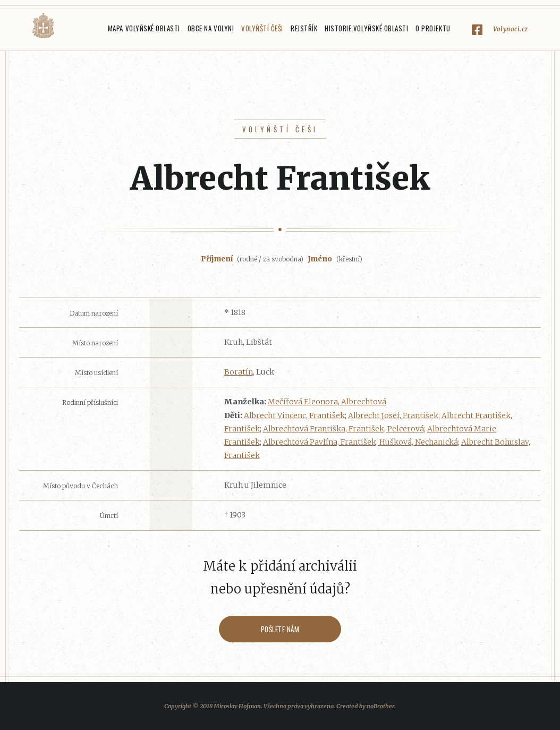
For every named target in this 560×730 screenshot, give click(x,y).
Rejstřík (304, 28)
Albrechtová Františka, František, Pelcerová (343, 429)
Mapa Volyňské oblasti (144, 28)
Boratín (239, 372)
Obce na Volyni (211, 28)
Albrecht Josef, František (393, 415)
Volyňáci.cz (43, 26)
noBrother (380, 706)
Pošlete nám (280, 629)
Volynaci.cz (511, 29)
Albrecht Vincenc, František (294, 415)
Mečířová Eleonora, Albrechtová (327, 402)
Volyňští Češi (262, 28)
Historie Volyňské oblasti (366, 28)
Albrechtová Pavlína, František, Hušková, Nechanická (360, 442)
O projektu (433, 28)
